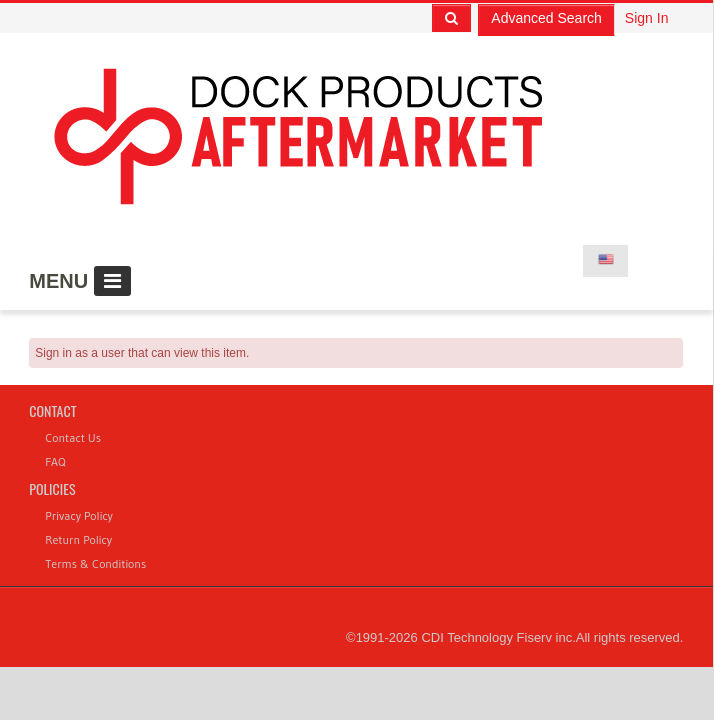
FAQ (55, 461)
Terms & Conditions (95, 563)
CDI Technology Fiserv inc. (498, 637)
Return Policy (78, 539)
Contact (52, 410)
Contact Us (73, 437)
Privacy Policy (79, 515)
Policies (52, 488)
